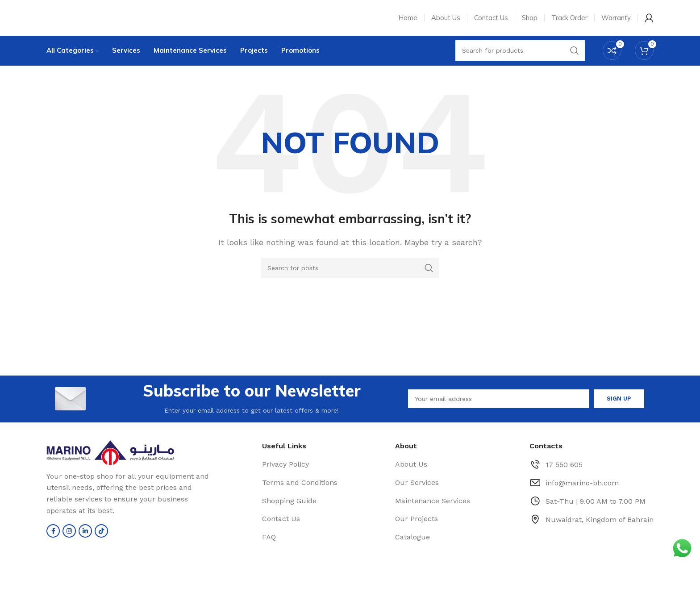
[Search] (350, 274)
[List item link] (324, 471)
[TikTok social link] (101, 537)
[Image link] (129, 459)
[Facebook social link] (53, 537)
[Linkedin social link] (85, 537)
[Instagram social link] (69, 537)
